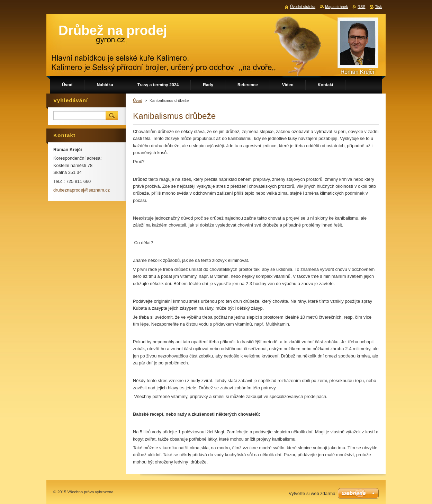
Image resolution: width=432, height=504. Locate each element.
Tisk (378, 7)
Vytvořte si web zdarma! (313, 493)
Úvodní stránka (303, 7)
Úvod (138, 100)
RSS (361, 7)
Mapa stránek (336, 7)
